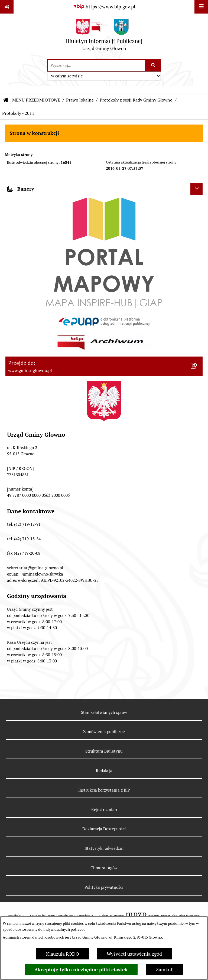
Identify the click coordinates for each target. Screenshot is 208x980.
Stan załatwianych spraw (104, 712)
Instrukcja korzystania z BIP (104, 790)
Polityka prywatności (104, 887)
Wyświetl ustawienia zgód (134, 954)
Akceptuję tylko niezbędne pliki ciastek (81, 970)
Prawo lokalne (80, 100)
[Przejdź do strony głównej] (104, 36)
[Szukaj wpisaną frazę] (153, 65)
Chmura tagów (104, 868)
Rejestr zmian (104, 810)
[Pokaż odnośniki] (7, 7)
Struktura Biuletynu (104, 751)
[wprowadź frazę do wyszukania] (97, 65)
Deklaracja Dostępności (104, 829)
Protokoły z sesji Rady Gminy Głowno (136, 100)
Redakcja (104, 771)
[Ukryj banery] (196, 189)
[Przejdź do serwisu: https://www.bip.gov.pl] (104, 7)
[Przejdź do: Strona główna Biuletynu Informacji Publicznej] (6, 100)
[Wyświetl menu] (201, 7)
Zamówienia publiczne (104, 732)
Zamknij (165, 970)
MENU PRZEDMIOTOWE (36, 100)
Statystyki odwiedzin (104, 848)
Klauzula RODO (63, 954)
